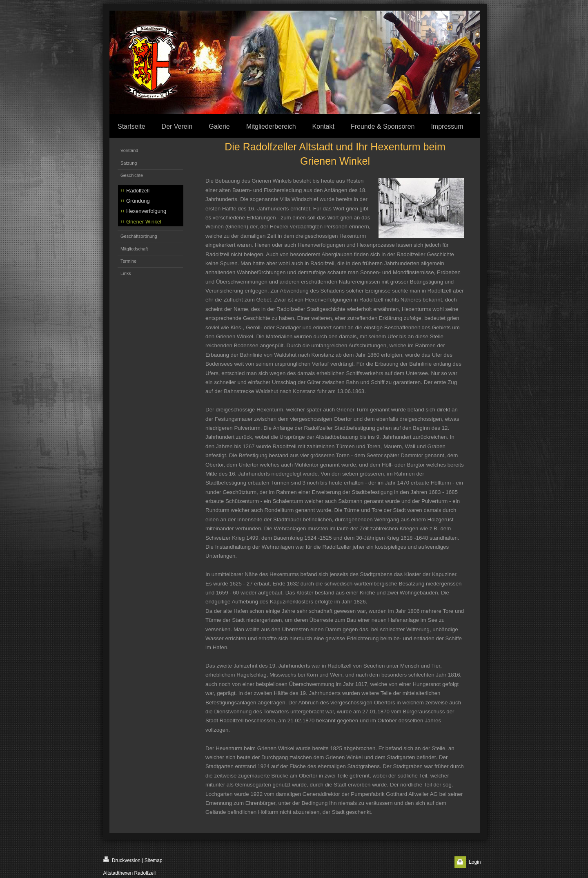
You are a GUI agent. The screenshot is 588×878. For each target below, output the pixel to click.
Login (475, 862)
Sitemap (154, 860)
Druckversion (122, 860)
